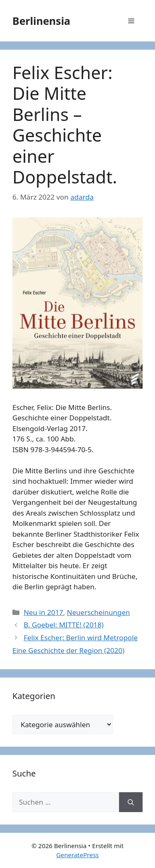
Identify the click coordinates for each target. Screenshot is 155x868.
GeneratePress (77, 855)
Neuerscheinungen (98, 612)
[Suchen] (131, 802)
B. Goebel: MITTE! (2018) (63, 625)
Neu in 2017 (43, 612)
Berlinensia (41, 21)
